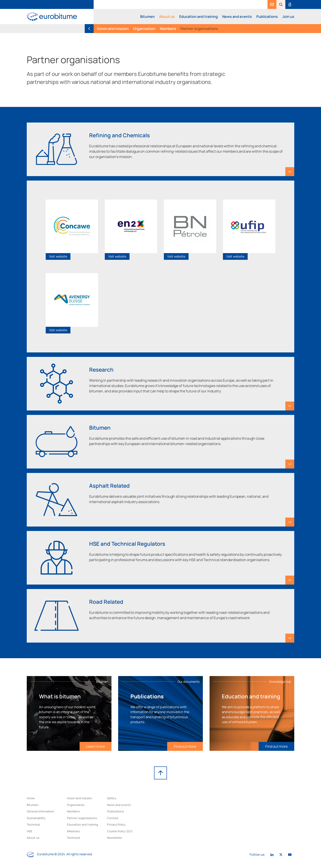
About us (167, 17)
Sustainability (36, 818)
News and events (237, 17)
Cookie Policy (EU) (120, 831)
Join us (288, 17)
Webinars (73, 831)
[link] (272, 4)
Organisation (144, 29)
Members (168, 29)
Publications (267, 17)
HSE (30, 831)
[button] (281, 4)
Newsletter (115, 838)
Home (31, 798)
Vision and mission (113, 29)
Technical (33, 824)
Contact (113, 818)
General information (40, 811)
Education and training (199, 17)
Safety (112, 798)
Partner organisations (199, 29)
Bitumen (147, 17)
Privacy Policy (116, 824)
